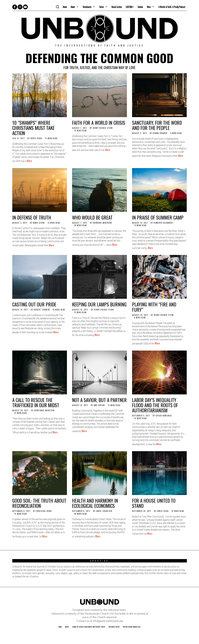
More (149, 7)
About (73, 7)
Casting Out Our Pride (34, 304)
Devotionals (87, 7)
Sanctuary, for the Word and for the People (157, 125)
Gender (140, 7)
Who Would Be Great (92, 217)
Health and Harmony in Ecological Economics (95, 503)
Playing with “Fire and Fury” (154, 307)
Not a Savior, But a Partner (99, 400)
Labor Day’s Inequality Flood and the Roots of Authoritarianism (155, 405)
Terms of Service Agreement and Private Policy (89, 627)
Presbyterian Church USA (132, 627)
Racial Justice (117, 7)
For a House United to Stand (154, 503)
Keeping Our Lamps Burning (99, 304)
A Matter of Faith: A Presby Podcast (172, 7)
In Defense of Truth (32, 217)
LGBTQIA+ (130, 7)
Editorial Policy (114, 627)
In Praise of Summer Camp (158, 217)
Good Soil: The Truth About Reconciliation (39, 503)
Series (102, 7)
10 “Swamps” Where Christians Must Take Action (33, 128)
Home (65, 7)
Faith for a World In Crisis (99, 123)
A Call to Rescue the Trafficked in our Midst (36, 402)
